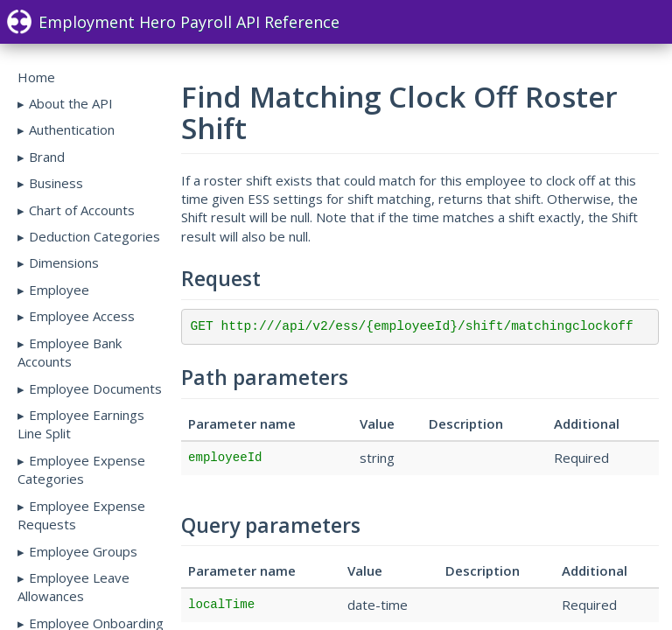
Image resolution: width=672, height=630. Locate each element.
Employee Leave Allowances (73, 587)
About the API (71, 103)
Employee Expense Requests (81, 515)
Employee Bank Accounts (70, 352)
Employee (59, 290)
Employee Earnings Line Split (81, 424)
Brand (47, 157)
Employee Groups (83, 551)
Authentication (72, 129)
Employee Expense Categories (81, 469)
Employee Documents (95, 388)
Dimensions (64, 262)
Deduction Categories (94, 236)
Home (36, 77)
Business (56, 183)
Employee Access (82, 316)
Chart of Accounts (82, 210)
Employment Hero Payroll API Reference (173, 22)
